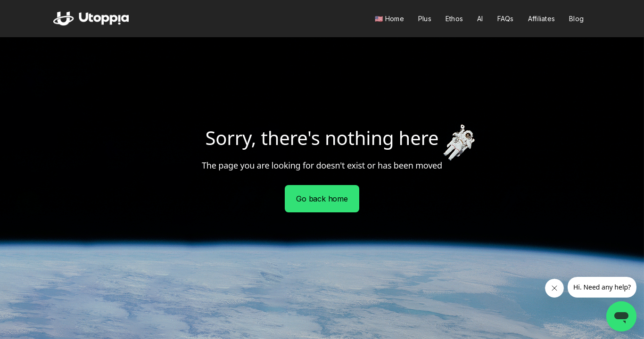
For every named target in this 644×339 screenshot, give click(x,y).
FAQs (506, 19)
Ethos (454, 19)
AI (480, 19)
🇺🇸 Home (389, 19)
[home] (91, 19)
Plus (425, 19)
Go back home (322, 199)
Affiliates (542, 19)
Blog (576, 19)
